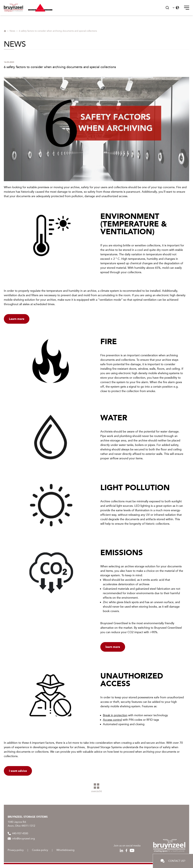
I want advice (18, 771)
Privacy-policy (16, 850)
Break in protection (115, 715)
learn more (113, 647)
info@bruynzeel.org (21, 839)
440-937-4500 (18, 833)
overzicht (97, 788)
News (12, 31)
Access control (112, 720)
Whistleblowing (65, 850)
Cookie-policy (40, 850)
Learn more (17, 319)
